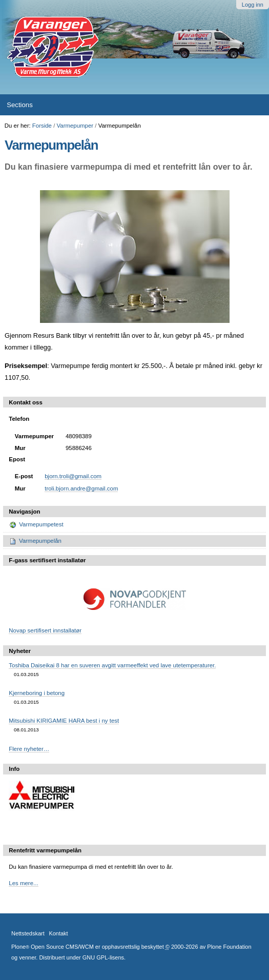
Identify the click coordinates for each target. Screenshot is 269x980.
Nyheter (20, 651)
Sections (20, 105)
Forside (42, 126)
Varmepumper (75, 126)
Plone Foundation (229, 947)
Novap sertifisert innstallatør (45, 630)
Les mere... (23, 883)
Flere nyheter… (29, 749)
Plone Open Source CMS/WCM (53, 947)
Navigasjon (24, 512)
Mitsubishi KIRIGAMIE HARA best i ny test (64, 721)
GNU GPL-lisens (103, 957)
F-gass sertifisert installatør (47, 560)
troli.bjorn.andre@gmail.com (81, 488)
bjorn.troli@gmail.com (73, 476)
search (251, 105)
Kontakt (58, 933)
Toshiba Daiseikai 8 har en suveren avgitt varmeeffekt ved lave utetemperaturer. (112, 665)
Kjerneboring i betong (37, 693)
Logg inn (253, 5)
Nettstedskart (28, 933)
